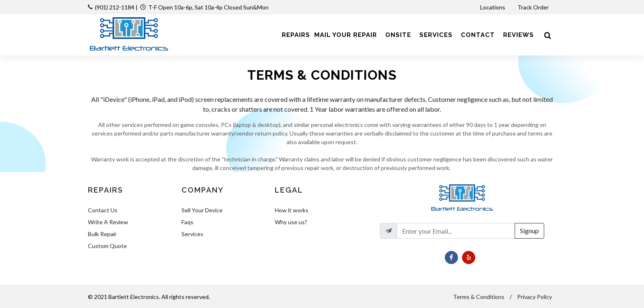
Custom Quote (107, 246)
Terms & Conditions (479, 297)
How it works (292, 210)
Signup (529, 231)
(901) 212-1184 (115, 7)
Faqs (187, 222)
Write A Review (108, 222)
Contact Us (103, 210)
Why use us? (291, 222)
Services (192, 234)
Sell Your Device (202, 210)
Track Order (534, 7)
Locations (493, 7)
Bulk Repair (102, 234)
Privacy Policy (535, 297)
